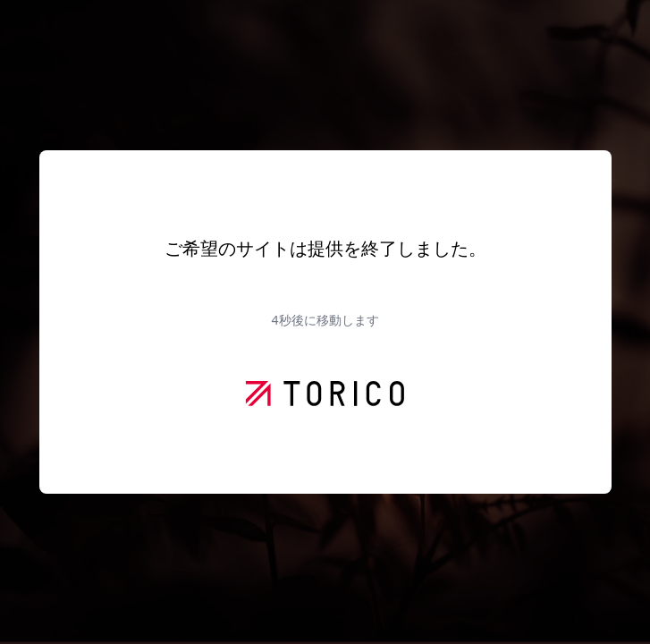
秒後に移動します (325, 320)
